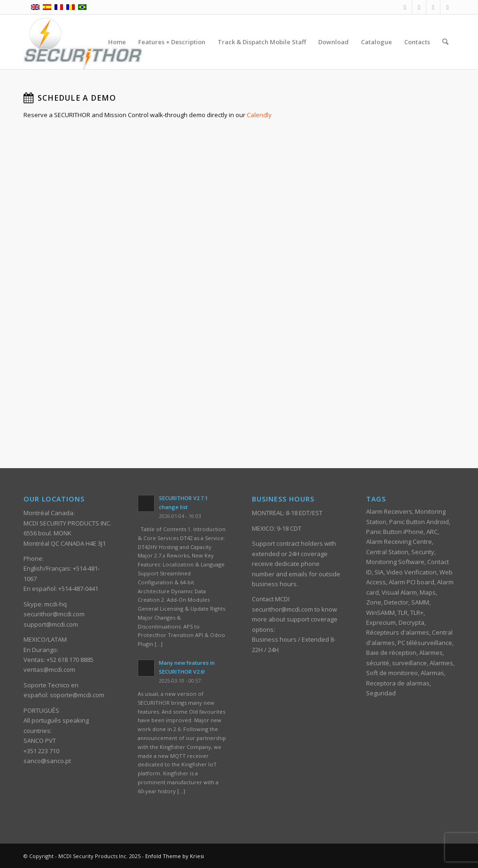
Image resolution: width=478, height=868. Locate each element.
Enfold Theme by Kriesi (175, 856)
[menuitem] (117, 42)
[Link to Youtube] (433, 7)
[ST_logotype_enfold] (83, 42)
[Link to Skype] (447, 7)
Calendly (259, 115)
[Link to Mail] (419, 7)
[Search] (445, 42)
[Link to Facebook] (405, 7)
